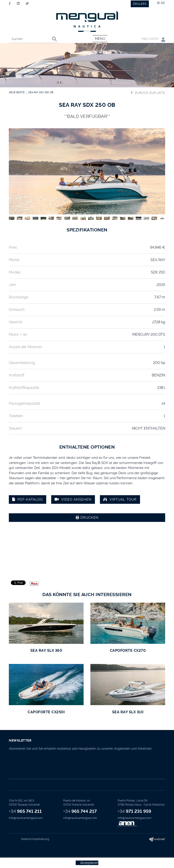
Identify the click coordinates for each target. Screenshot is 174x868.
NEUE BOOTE (17, 92)
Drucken (87, 518)
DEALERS (140, 4)
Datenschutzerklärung (35, 839)
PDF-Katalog (28, 499)
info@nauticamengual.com (26, 818)
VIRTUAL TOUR (120, 499)
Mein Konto (153, 39)
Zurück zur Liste (148, 93)
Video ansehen (73, 499)
